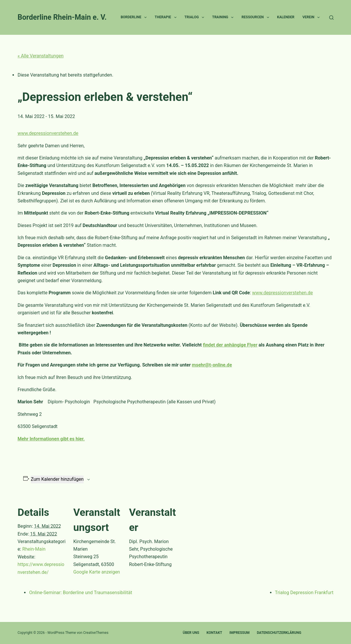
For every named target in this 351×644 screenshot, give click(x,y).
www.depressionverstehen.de (48, 133)
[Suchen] (331, 18)
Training (224, 17)
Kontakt (214, 633)
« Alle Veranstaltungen (40, 56)
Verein (312, 17)
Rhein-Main (34, 549)
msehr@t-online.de (212, 365)
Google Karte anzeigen (97, 572)
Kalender (286, 17)
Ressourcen (256, 17)
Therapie (167, 17)
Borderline (135, 17)
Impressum (239, 633)
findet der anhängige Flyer (230, 345)
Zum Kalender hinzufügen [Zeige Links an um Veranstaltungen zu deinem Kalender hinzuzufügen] (57, 479)
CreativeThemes (96, 633)
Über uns (191, 633)
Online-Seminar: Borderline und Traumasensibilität (81, 593)
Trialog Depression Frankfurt (304, 593)
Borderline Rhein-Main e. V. (62, 17)
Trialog (195, 17)
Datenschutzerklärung (279, 633)
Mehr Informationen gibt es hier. (51, 439)
